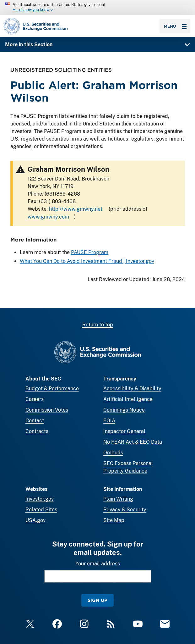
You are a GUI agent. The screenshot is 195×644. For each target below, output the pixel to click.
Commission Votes (47, 410)
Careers (35, 399)
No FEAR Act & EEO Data (133, 442)
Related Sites (41, 510)
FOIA (109, 421)
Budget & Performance (52, 389)
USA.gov (35, 520)
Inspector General (124, 431)
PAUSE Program (90, 252)
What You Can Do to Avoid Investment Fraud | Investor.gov (87, 261)
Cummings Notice (124, 410)
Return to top (98, 325)
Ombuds (113, 453)
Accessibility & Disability (132, 389)
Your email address (98, 564)
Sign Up (97, 600)
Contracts (37, 431)
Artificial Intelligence (128, 399)
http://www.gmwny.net (75, 209)
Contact (35, 421)
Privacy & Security (125, 510)
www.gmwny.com (48, 217)
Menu (175, 26)
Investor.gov (40, 499)
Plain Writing (118, 499)
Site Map (114, 520)
